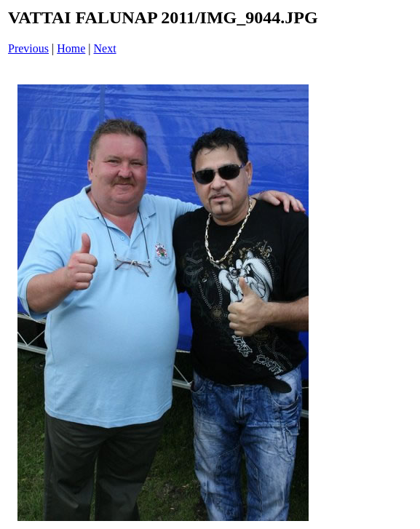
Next (105, 48)
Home (71, 48)
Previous (28, 48)
